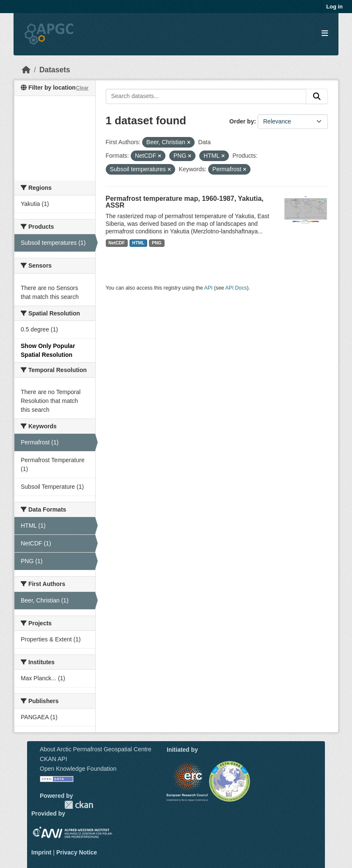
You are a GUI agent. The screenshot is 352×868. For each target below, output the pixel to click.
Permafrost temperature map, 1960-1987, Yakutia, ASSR (185, 202)
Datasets (55, 70)
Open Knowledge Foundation (78, 769)
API (209, 288)
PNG (157, 243)
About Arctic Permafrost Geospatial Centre (96, 749)
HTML (138, 243)
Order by (242, 121)
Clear (82, 88)
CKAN (79, 805)
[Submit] (317, 96)
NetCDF (117, 243)
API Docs (236, 288)
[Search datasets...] (206, 96)
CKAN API (54, 759)
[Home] (26, 70)
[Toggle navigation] (325, 34)
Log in (334, 7)
